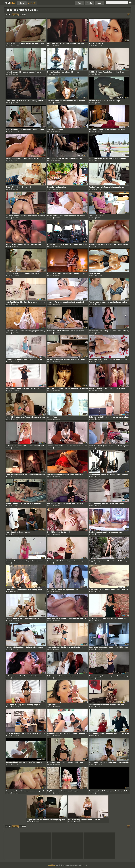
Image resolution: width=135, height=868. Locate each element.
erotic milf (32, 3)
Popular (89, 3)
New (80, 3)
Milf (10, 3)
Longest (99, 3)
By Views (15, 15)
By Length (23, 15)
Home (22, 3)
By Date (8, 15)
